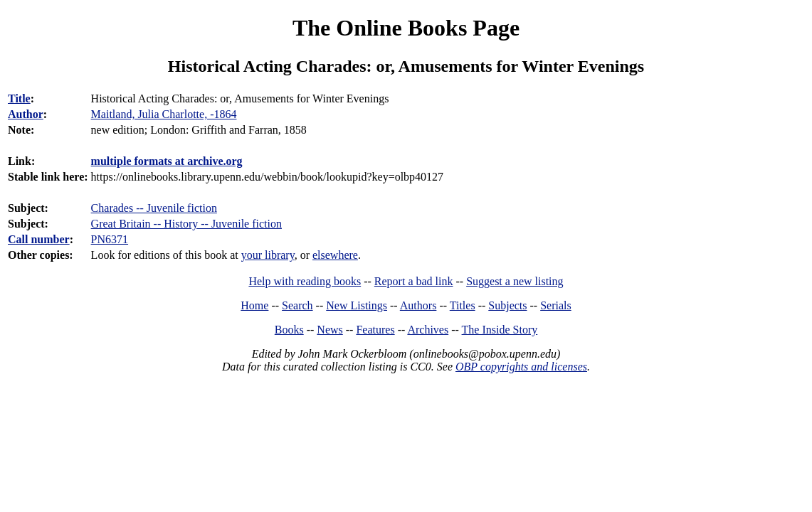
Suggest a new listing (515, 281)
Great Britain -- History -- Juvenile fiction (186, 224)
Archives (428, 330)
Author (26, 114)
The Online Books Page (406, 28)
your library (268, 255)
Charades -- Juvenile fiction (154, 208)
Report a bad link (414, 281)
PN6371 (110, 239)
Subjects (507, 305)
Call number (39, 239)
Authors (418, 305)
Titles (463, 305)
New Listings (357, 305)
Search (297, 305)
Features (375, 330)
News (329, 330)
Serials (556, 305)
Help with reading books (305, 281)
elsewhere (335, 255)
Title (19, 98)
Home (254, 305)
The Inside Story (500, 330)
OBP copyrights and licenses (521, 367)
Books (289, 330)
